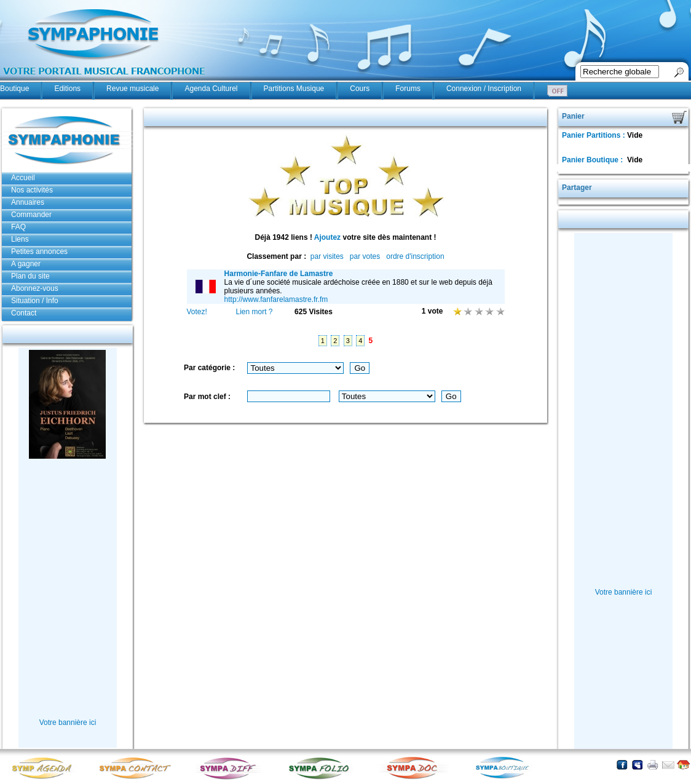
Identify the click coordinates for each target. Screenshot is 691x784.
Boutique (14, 89)
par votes (365, 256)
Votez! (197, 312)
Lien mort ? (254, 312)
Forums (408, 89)
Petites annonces (39, 251)
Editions (67, 89)
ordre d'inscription (415, 256)
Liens (20, 239)
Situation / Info (35, 301)
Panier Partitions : (594, 135)
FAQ (18, 227)
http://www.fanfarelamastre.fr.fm (276, 299)
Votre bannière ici (68, 723)
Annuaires (28, 202)
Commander (31, 215)
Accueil (23, 178)
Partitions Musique (294, 89)
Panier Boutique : (594, 160)
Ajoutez (327, 237)
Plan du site (30, 276)
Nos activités (32, 190)
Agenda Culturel (211, 89)
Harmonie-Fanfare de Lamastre (279, 274)
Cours (360, 89)
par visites (327, 256)
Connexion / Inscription (484, 89)
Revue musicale (132, 89)
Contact (24, 313)
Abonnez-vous (35, 288)
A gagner (26, 264)
